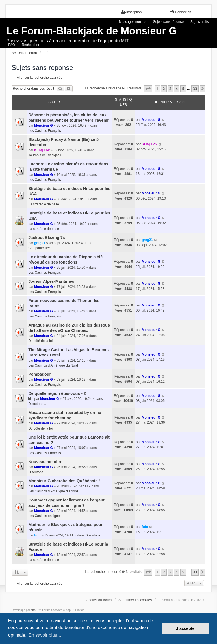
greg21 (40, 243)
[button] (148, 89)
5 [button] (183, 89)
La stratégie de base (44, 204)
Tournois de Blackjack (45, 155)
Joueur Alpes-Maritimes (51, 281)
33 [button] (195, 89)
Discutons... (37, 404)
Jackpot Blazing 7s (47, 238)
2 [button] (164, 89)
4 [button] (177, 89)
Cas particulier (39, 248)
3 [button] (170, 89)
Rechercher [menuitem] (31, 45)
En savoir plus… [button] (45, 635)
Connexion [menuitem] (180, 12)
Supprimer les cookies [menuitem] (135, 600)
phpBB (35, 610)
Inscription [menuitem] (132, 12)
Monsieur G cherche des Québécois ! (64, 481)
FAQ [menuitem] (12, 45)
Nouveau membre (45, 462)
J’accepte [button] (185, 628)
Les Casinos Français (45, 131)
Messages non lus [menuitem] (133, 22)
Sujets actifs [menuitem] (200, 22)
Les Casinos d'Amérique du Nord (53, 365)
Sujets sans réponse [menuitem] (168, 22)
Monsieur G (44, 126)
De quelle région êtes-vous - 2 (57, 393)
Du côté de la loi (40, 341)
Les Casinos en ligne (44, 516)
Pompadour (40, 374)
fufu (37, 535)
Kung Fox (42, 150)
